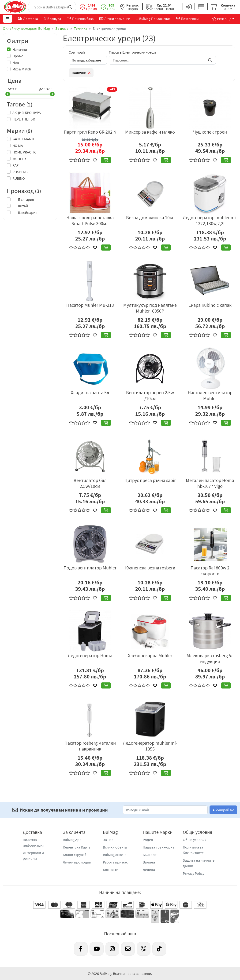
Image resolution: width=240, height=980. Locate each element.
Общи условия (195, 840)
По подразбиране (86, 60)
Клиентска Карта (77, 847)
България (23, 199)
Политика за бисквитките (193, 850)
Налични (20, 49)
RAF (15, 165)
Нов (16, 62)
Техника (81, 28)
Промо (18, 56)
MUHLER (19, 159)
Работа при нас (115, 862)
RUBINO (19, 178)
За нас (108, 840)
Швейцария (25, 212)
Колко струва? (75, 855)
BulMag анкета (115, 855)
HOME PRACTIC (24, 152)
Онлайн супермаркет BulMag (26, 28)
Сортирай (77, 52)
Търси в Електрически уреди (132, 52)
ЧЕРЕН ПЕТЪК (24, 119)
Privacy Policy (193, 873)
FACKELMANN (23, 139)
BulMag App (72, 840)
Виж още (222, 19)
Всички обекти (115, 847)
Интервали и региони (33, 856)
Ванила (149, 862)
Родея (148, 840)
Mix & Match (22, 69)
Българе (150, 855)
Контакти (111, 870)
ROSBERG (20, 172)
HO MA (18, 146)
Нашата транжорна (159, 847)
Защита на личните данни (199, 863)
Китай (20, 206)
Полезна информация (34, 842)
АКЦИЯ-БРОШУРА (27, 113)
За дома (62, 28)
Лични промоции (77, 862)
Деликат (150, 870)
